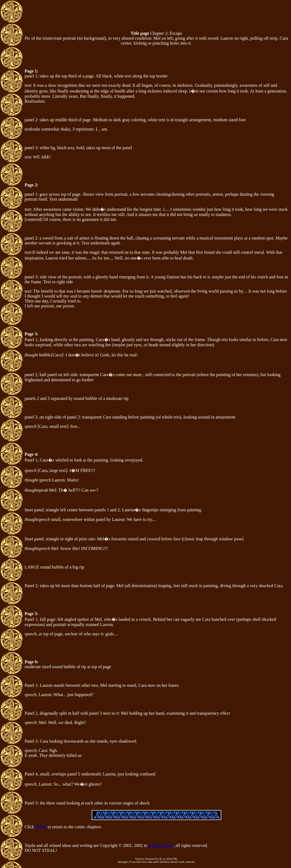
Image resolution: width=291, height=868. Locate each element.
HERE (41, 827)
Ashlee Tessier (161, 845)
